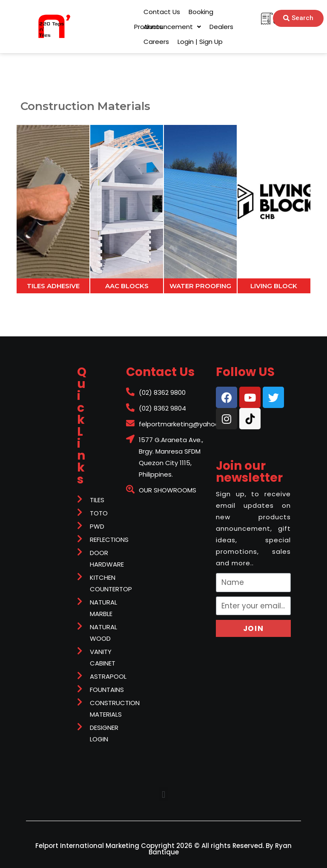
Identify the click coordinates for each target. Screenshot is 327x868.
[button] (148, 27)
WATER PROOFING (200, 286)
